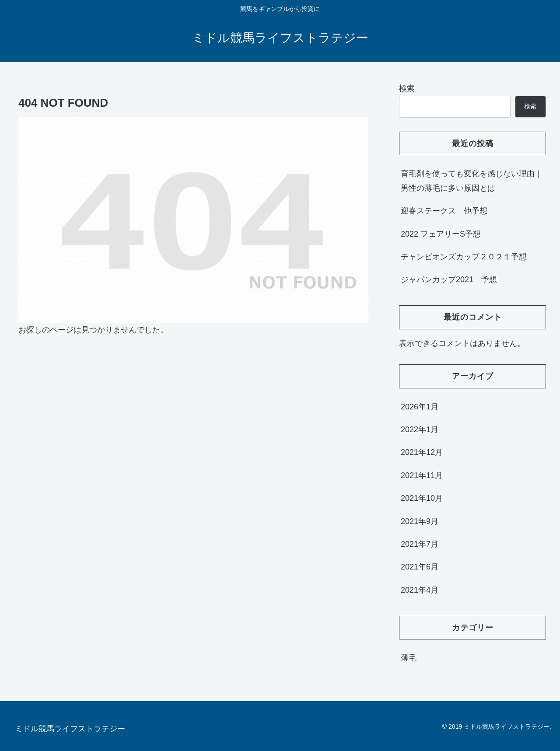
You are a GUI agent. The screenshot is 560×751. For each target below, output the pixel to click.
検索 (407, 88)
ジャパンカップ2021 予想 (449, 279)
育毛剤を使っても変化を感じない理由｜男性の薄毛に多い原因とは (472, 181)
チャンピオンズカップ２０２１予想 (464, 257)
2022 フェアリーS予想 (441, 234)
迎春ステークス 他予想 (444, 211)
